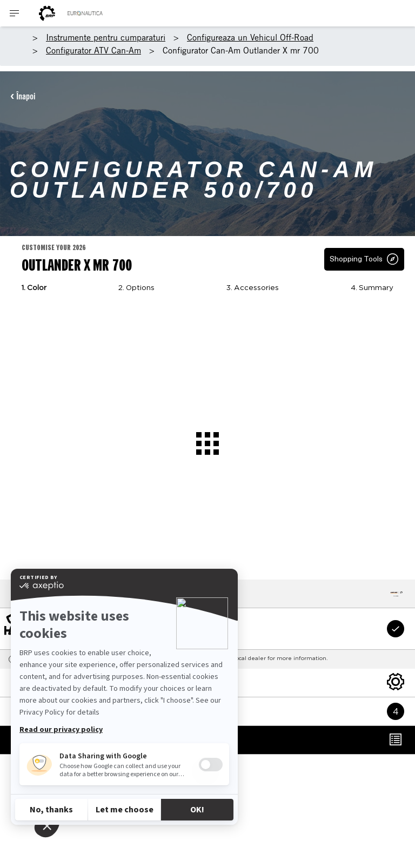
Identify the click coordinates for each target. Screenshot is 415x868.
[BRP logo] (47, 13)
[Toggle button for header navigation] (15, 13)
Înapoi (26, 96)
